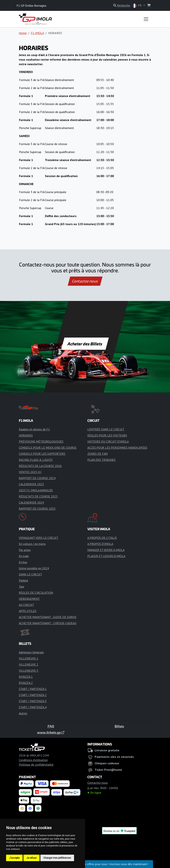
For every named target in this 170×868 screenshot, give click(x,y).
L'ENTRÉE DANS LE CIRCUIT (106, 429)
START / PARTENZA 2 (33, 695)
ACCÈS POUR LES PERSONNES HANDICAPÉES (117, 448)
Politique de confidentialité (36, 765)
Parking (23, 580)
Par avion (25, 550)
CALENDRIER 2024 (31, 502)
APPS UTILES (28, 611)
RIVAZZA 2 (26, 683)
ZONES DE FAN (97, 454)
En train (24, 556)
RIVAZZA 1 (26, 677)
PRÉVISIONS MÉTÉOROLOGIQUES (41, 441)
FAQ (51, 726)
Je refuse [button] (32, 858)
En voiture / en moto (32, 544)
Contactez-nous (85, 281)
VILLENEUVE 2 (29, 664)
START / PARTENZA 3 (33, 701)
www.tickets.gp (51, 732)
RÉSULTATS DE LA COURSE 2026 (40, 466)
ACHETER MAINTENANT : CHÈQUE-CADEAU (48, 623)
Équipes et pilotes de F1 (34, 429)
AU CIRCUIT (26, 605)
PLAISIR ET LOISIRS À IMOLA (106, 556)
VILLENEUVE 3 (29, 671)
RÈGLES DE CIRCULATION (36, 593)
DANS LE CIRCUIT (30, 574)
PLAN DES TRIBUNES (101, 460)
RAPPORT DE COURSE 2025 (37, 509)
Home (23, 33)
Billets (119, 726)
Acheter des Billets (85, 344)
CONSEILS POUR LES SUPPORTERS (42, 454)
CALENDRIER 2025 (31, 484)
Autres (23, 713)
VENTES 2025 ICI (30, 472)
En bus (23, 562)
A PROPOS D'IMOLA (100, 544)
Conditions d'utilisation (33, 760)
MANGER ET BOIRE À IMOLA (106, 550)
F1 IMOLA (37, 33)
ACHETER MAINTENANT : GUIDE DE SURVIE (48, 617)
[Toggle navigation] (146, 19)
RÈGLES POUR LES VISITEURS (107, 435)
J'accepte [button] (14, 858)
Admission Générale (31, 652)
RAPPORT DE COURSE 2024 (37, 478)
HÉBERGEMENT (29, 599)
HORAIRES (26, 435)
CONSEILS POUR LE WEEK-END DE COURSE (48, 448)
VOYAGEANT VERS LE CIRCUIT (39, 538)
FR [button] (137, 6)
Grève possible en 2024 (34, 568)
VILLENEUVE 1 (29, 658)
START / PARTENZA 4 (33, 707)
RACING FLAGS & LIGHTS (36, 460)
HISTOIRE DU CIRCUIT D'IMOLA (108, 441)
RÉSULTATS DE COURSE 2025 (38, 496)
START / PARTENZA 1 (33, 689)
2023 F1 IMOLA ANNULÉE (36, 490)
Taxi (21, 586)
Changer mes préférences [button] (57, 858)
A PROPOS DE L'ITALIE (102, 538)
